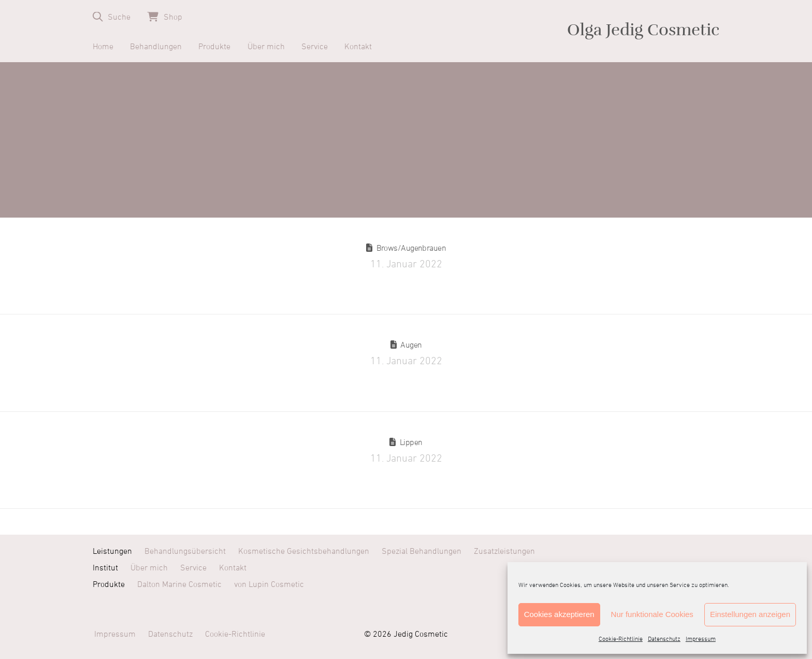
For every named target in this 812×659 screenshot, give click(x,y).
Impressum (701, 639)
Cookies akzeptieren (559, 614)
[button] (112, 17)
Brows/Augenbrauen (411, 248)
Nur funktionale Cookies (652, 614)
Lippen (411, 442)
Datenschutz (664, 639)
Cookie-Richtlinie (621, 639)
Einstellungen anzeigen (750, 614)
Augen (411, 345)
